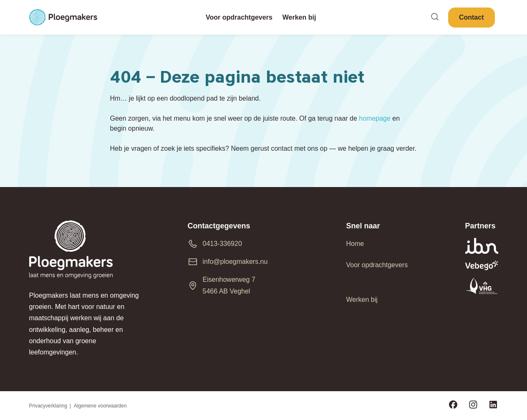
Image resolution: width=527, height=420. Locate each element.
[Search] (435, 17)
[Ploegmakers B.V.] (63, 18)
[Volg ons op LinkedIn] (493, 406)
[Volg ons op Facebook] (453, 406)
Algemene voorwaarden (100, 406)
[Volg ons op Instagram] (473, 406)
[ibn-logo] (482, 246)
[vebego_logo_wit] (482, 265)
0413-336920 (222, 244)
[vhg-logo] (482, 286)
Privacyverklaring (48, 406)
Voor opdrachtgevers (377, 265)
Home (355, 244)
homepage (375, 118)
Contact (472, 17)
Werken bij (362, 300)
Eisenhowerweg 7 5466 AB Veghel (229, 285)
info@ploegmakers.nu (235, 262)
